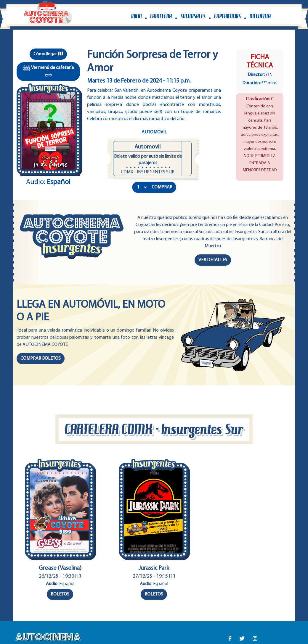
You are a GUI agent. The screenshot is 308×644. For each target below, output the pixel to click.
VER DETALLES (213, 260)
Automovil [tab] (154, 132)
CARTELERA (161, 16)
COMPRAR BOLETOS (41, 359)
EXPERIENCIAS (227, 16)
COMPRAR (162, 187)
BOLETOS (60, 594)
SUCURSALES (193, 16)
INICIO (136, 16)
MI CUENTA (260, 16)
